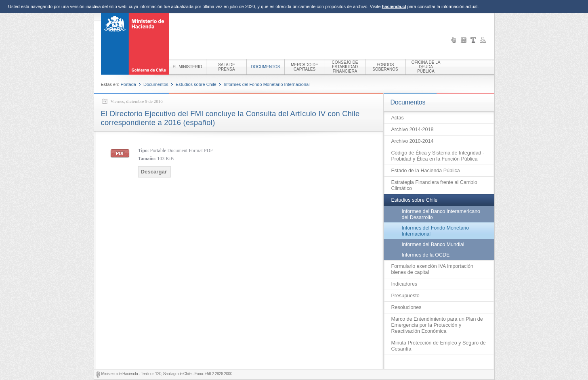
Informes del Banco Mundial (433, 244)
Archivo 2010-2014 (413, 141)
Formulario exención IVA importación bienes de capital (432, 269)
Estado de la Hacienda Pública (426, 171)
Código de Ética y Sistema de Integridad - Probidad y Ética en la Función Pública (438, 156)
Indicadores (404, 284)
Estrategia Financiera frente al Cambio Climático (434, 185)
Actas (398, 118)
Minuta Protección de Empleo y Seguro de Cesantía (439, 346)
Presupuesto (405, 296)
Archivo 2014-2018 (413, 129)
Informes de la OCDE (426, 255)
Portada (128, 84)
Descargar (154, 172)
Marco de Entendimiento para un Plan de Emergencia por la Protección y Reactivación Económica (437, 325)
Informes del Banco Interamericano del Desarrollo (441, 214)
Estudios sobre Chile (196, 84)
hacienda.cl (394, 6)
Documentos (156, 84)
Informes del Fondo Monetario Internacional (267, 84)
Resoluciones (406, 307)
